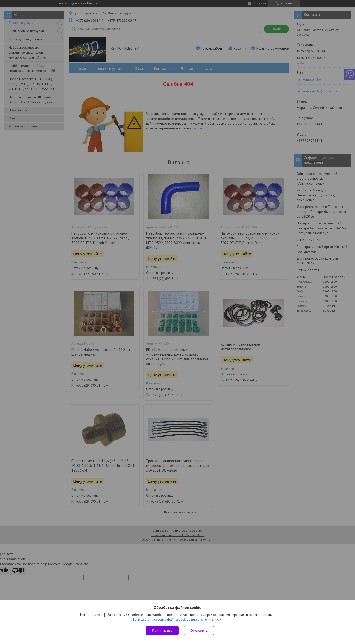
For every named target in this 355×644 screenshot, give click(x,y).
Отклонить (199, 630)
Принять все (162, 630)
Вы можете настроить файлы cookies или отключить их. (176, 619)
